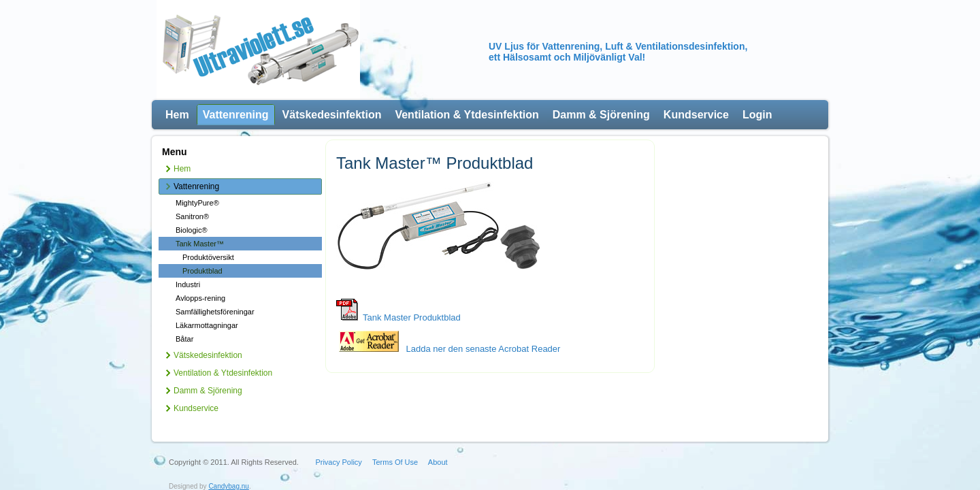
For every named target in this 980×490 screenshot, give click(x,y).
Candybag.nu (229, 468)
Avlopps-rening (200, 298)
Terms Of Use (395, 444)
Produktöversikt (208, 257)
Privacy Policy (338, 444)
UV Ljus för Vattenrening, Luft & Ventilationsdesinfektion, (618, 46)
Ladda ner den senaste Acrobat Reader (448, 349)
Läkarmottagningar (207, 325)
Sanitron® (192, 216)
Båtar (184, 339)
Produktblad (202, 271)
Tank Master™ (200, 244)
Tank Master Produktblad (412, 317)
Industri (188, 284)
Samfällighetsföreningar (215, 312)
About (438, 444)
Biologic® (192, 230)
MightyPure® (197, 203)
